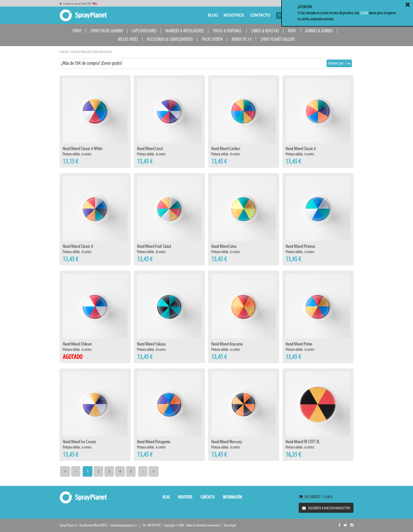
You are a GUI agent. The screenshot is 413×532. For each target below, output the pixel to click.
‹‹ (65, 471)
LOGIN (364, 13)
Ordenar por (339, 63)
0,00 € (328, 497)
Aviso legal (230, 525)
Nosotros (234, 16)
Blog (213, 16)
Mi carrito (311, 497)
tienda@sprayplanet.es (123, 525)
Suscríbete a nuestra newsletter (326, 508)
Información (232, 497)
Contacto (260, 16)
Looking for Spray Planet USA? (78, 4)
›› (154, 471)
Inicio (64, 52)
